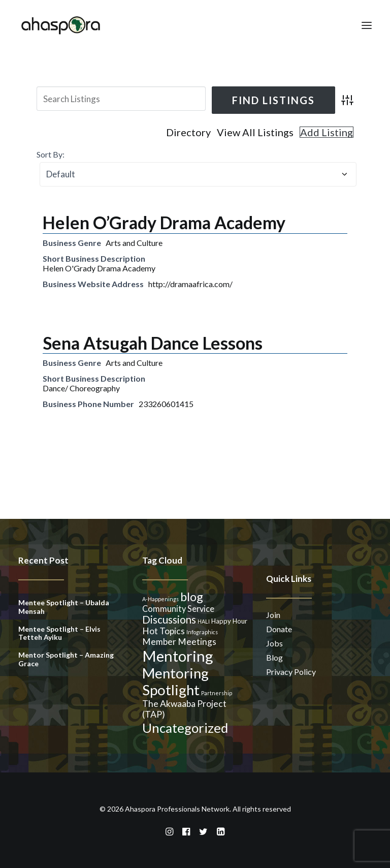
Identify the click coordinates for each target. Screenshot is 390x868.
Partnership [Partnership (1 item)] (217, 693)
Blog (274, 657)
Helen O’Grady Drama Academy (164, 222)
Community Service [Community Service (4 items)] (178, 609)
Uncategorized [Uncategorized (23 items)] (185, 728)
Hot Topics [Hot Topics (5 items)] (164, 631)
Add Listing (327, 132)
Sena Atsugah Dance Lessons (153, 343)
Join (273, 615)
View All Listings (255, 132)
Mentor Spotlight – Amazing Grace (66, 659)
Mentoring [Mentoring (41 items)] (178, 656)
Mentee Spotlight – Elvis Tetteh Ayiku (59, 633)
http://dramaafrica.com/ (190, 284)
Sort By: (51, 154)
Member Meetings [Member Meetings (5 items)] (179, 642)
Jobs (274, 643)
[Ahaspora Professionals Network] (61, 25)
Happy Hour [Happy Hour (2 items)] (229, 621)
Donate (279, 629)
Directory (188, 132)
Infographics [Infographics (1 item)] (202, 632)
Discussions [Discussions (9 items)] (169, 619)
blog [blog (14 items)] (192, 597)
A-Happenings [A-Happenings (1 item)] (160, 599)
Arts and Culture (134, 243)
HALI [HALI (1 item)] (204, 621)
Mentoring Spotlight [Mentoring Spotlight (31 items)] (175, 681)
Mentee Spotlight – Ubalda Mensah (64, 607)
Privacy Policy (291, 672)
